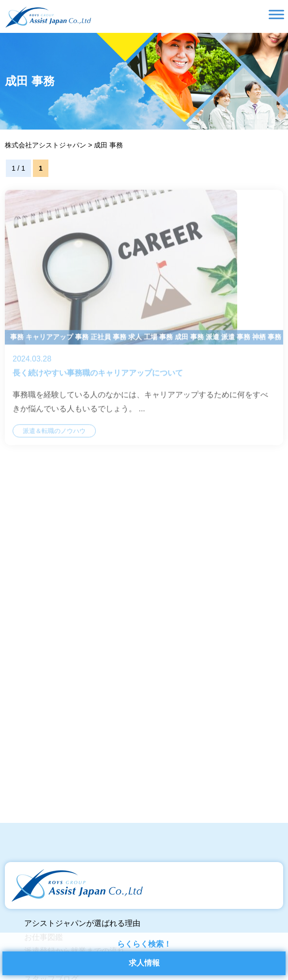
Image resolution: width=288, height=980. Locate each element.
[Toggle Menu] (276, 14)
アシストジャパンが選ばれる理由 (82, 923)
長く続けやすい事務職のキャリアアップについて (144, 326)
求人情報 (144, 963)
